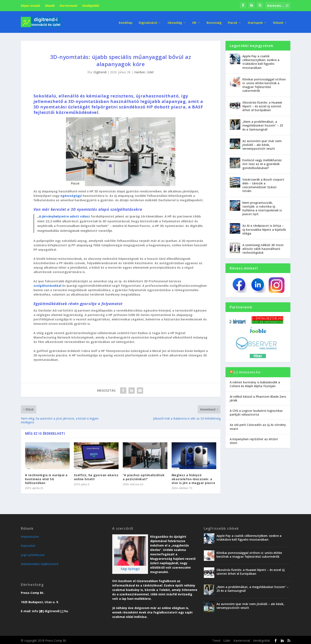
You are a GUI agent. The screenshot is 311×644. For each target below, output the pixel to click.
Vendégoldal (91, 6)
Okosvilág (175, 21)
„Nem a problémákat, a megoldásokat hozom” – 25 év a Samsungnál (263, 124)
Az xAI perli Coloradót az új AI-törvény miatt (258, 425)
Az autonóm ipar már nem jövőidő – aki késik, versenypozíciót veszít (262, 143)
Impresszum (30, 535)
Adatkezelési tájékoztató (40, 562)
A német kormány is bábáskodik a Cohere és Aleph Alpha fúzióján (255, 383)
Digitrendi (100, 71)
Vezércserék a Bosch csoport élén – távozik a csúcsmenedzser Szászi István (263, 184)
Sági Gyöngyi (130, 567)
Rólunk (278, 21)
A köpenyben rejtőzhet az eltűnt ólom (254, 439)
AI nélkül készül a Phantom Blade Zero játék (258, 397)
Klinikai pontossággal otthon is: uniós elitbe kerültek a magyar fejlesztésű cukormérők (264, 84)
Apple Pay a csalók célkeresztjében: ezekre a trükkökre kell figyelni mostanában (261, 60)
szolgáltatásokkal (47, 284)
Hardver (140, 71)
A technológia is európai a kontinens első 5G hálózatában (46, 477)
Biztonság (214, 21)
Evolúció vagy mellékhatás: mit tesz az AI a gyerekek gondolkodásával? (262, 162)
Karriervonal (68, 6)
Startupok (255, 21)
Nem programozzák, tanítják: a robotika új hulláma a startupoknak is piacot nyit (262, 207)
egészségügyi (71, 194)
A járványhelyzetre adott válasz (64, 215)
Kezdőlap (126, 21)
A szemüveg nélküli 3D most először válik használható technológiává (263, 247)
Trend (216, 639)
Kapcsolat (28, 544)
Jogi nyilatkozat (33, 553)
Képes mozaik (30, 6)
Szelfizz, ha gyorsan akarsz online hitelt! (96, 475)
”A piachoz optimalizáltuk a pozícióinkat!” (144, 475)
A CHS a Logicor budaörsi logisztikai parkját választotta (256, 411)
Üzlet (150, 71)
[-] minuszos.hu (247, 371)
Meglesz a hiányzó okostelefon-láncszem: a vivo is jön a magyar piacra (193, 477)
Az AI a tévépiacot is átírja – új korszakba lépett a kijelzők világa (264, 228)
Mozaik (50, 6)
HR (194, 21)
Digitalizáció (148, 21)
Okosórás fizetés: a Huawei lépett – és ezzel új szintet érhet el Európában (262, 105)
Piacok (233, 21)
